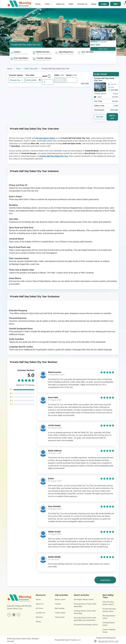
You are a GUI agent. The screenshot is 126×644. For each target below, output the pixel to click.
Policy (38, 621)
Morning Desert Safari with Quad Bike (85, 605)
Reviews (39, 617)
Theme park (60, 617)
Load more (105, 580)
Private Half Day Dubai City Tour (54, 156)
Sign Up (115, 4)
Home (38, 4)
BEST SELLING (31, 69)
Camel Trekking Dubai (109, 631)
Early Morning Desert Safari (108, 603)
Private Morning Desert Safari (109, 610)
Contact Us (82, 4)
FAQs (71, 4)
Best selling (60, 608)
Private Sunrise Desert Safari (86, 625)
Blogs (94, 4)
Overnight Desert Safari (84, 599)
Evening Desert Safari (109, 624)
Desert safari (60, 599)
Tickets (58, 604)
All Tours (39, 608)
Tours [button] (48, 4)
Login (104, 4)
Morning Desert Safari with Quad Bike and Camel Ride (85, 619)
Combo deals (60, 613)
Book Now (103, 49)
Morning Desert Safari (45, 138)
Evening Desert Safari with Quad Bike (85, 612)
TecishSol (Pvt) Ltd (106, 641)
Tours (18, 69)
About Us (60, 4)
